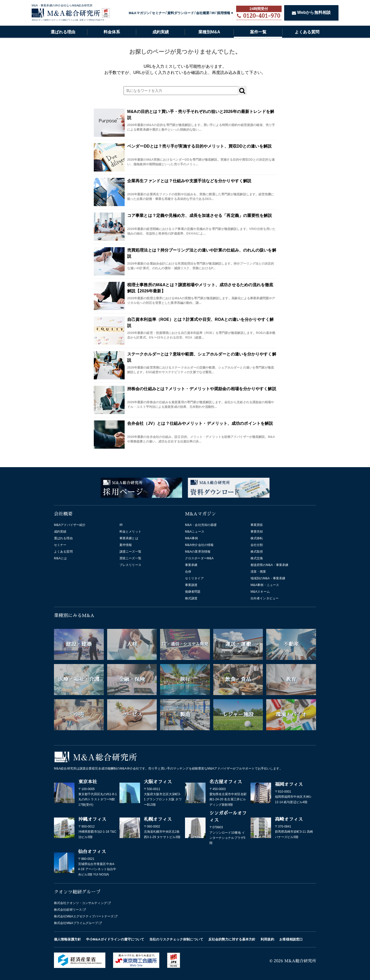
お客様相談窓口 (291, 939)
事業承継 (191, 565)
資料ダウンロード (181, 13)
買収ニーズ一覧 (130, 558)
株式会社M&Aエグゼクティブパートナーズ (84, 916)
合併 (188, 572)
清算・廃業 (258, 572)
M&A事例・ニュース (265, 585)
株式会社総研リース (68, 910)
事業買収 (257, 525)
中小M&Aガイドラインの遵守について (115, 939)
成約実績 (161, 32)
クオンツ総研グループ (77, 892)
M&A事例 (192, 538)
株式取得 (257, 552)
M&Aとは (61, 558)
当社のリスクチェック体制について (176, 939)
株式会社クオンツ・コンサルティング (80, 903)
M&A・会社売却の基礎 (201, 525)
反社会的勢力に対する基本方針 (232, 939)
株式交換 (257, 558)
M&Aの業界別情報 (198, 552)
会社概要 (203, 13)
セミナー (159, 13)
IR (213, 13)
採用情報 (224, 13)
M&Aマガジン (139, 13)
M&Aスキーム (260, 592)
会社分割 (257, 545)
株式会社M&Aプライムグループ (76, 923)
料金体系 (112, 32)
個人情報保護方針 (67, 939)
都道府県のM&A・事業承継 (269, 565)
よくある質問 (307, 32)
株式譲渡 (191, 598)
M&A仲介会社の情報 (199, 545)
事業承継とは (129, 538)
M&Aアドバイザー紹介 (70, 525)
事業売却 (257, 532)
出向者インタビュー (265, 598)
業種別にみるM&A (74, 616)
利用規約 (267, 939)
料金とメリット (130, 532)
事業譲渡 (191, 585)
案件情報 (126, 545)
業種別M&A (209, 32)
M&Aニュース (195, 532)
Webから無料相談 (311, 12)
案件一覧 (258, 32)
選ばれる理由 (63, 32)
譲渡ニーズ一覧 (130, 552)
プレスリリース (130, 565)
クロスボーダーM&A (199, 558)
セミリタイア (194, 578)
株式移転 (257, 538)
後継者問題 (193, 592)
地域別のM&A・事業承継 (268, 578)
